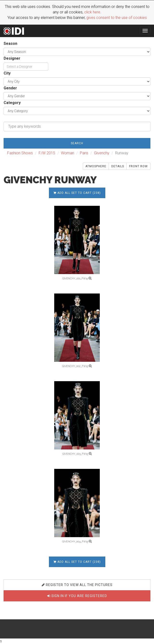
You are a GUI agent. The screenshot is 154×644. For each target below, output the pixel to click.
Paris (84, 153)
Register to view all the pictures (77, 585)
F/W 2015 (47, 153)
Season (10, 43)
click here (92, 12)
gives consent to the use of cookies (117, 18)
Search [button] (77, 143)
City (7, 73)
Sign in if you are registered (77, 596)
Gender (10, 88)
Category (12, 103)
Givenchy (102, 153)
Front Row (138, 166)
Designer (12, 58)
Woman (68, 153)
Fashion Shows (20, 153)
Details (118, 166)
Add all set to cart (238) (77, 193)
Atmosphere (96, 166)
